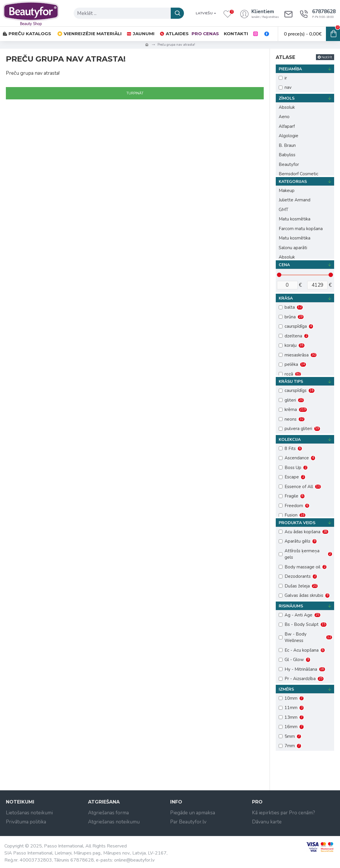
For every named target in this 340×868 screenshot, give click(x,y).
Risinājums (291, 606)
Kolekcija (290, 440)
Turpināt (135, 93)
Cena (284, 265)
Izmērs (286, 689)
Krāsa (286, 298)
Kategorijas (293, 182)
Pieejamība (290, 69)
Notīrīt (327, 57)
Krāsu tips (291, 382)
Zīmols (287, 98)
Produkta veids (297, 523)
